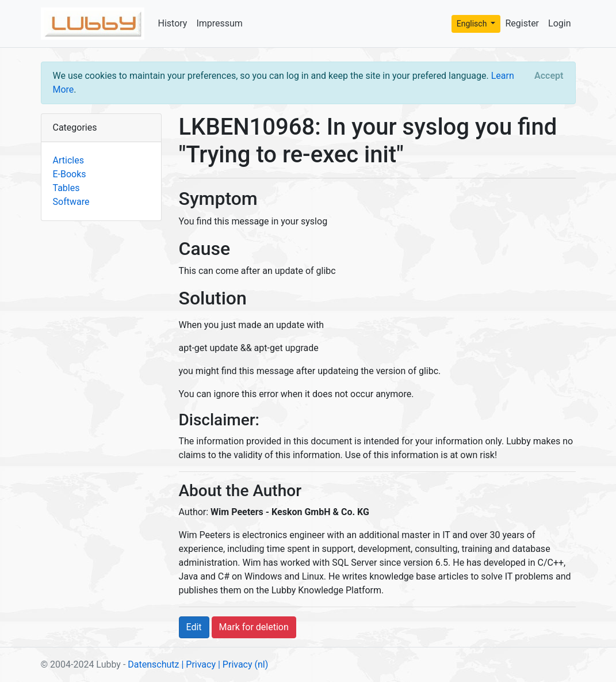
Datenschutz (153, 664)
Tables (66, 188)
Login (559, 23)
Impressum (219, 23)
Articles (68, 160)
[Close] (549, 76)
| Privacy (198, 664)
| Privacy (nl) (243, 664)
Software (71, 202)
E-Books (70, 174)
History (173, 23)
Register (522, 23)
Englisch (473, 24)
